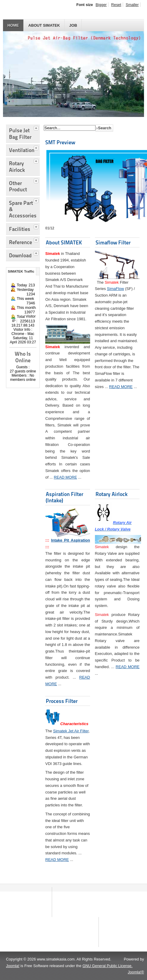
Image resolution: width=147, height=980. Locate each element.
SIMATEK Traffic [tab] (21, 271)
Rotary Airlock (112, 494)
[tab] (37, 127)
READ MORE (66, 477)
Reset (116, 5)
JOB (73, 25)
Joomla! (13, 966)
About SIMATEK (44, 25)
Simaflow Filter (113, 242)
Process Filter (62, 701)
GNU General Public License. (107, 966)
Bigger (101, 5)
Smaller (132, 5)
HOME (13, 25)
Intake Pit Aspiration (70, 540)
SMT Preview (60, 142)
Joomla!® (136, 972)
